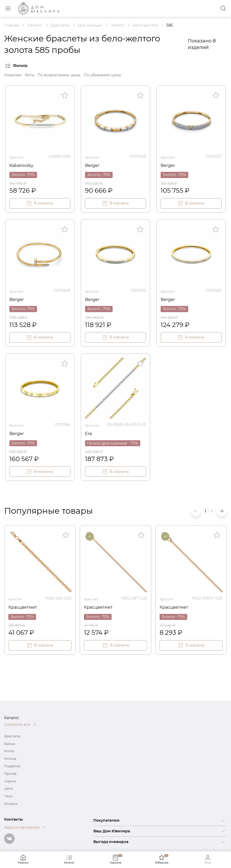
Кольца (10, 759)
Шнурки (11, 804)
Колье (9, 751)
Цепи (8, 788)
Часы (8, 796)
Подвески (12, 766)
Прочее (10, 774)
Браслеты (12, 736)
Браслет (17, 156)
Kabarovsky (23, 164)
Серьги (10, 781)
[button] (222, 510)
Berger (93, 164)
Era (89, 432)
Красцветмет (24, 605)
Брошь (10, 744)
